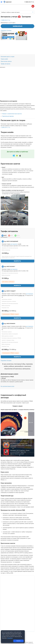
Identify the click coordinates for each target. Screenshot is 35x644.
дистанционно (14, 238)
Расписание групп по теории (7, 51)
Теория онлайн (4, 53)
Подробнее (10, 638)
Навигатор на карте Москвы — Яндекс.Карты (17, 625)
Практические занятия (6, 55)
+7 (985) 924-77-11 (29, 2)
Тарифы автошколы (5, 58)
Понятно (21, 641)
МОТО (17, 230)
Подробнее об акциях (6, 24)
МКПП (4, 230)
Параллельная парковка (8, 110)
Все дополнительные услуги (7, 380)
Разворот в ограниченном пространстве (12, 108)
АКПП (10, 230)
